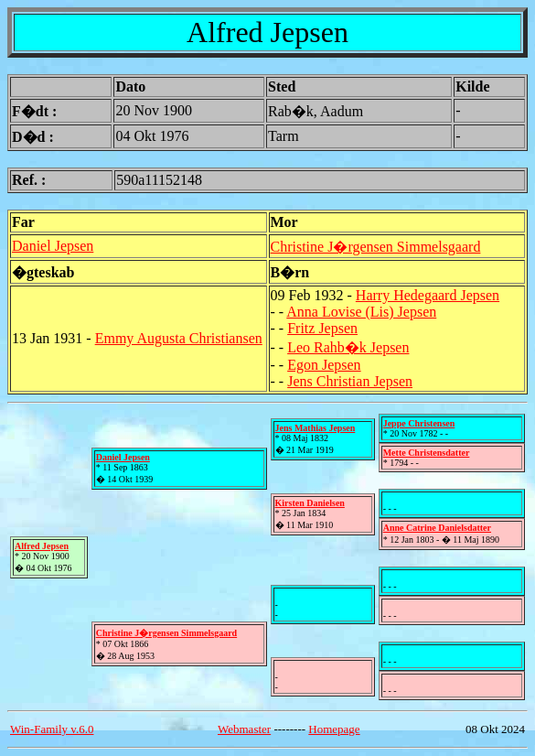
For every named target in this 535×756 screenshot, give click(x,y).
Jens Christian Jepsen (350, 381)
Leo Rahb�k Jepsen (348, 347)
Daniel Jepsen (53, 246)
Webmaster (244, 729)
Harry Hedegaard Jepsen (428, 295)
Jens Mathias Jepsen (316, 428)
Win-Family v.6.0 (52, 729)
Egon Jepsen (324, 365)
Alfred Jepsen (42, 546)
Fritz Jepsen (322, 328)
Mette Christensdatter (427, 453)
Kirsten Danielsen (310, 503)
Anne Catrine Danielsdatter (437, 528)
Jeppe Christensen (419, 423)
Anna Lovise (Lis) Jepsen (361, 312)
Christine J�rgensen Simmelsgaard (376, 247)
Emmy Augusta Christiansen (179, 338)
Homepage (334, 729)
